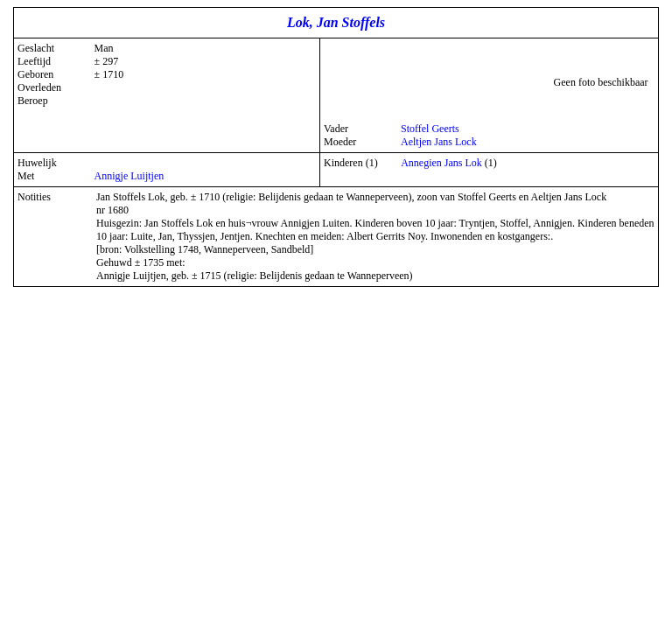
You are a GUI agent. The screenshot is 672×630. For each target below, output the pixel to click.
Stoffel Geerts (430, 129)
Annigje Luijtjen (129, 176)
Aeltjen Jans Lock (439, 142)
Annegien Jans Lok (441, 163)
